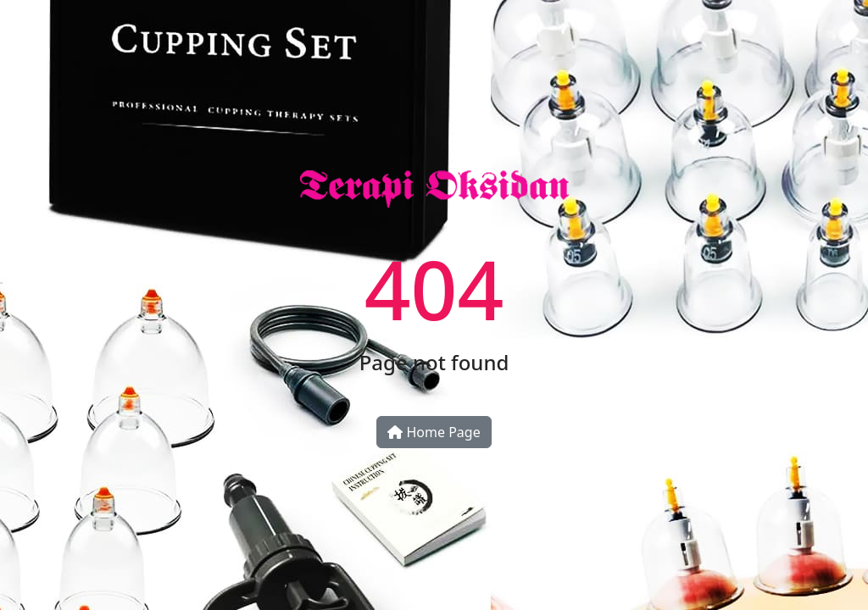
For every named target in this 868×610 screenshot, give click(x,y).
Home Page (434, 432)
